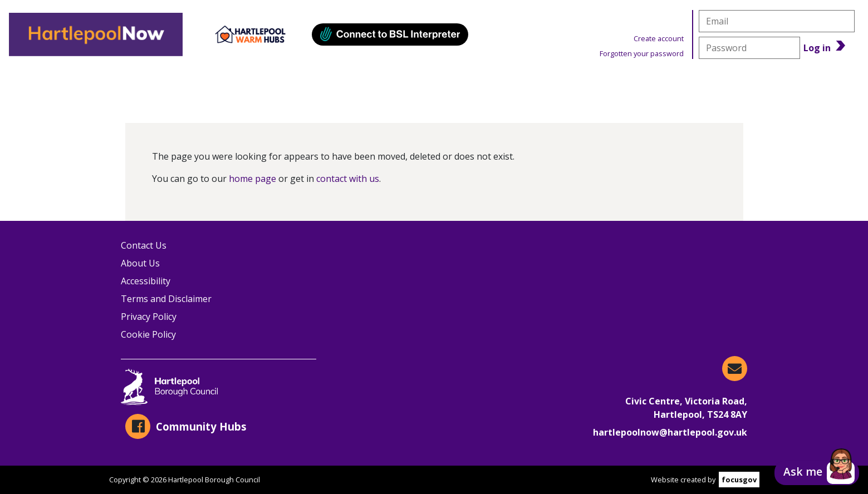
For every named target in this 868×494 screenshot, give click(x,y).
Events (393, 84)
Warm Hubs (518, 84)
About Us (140, 263)
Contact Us (144, 245)
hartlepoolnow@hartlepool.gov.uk (670, 432)
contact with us (348, 179)
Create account (659, 38)
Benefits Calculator (780, 84)
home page (252, 179)
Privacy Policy (149, 317)
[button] (817, 473)
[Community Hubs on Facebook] (218, 426)
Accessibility (146, 281)
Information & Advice (243, 84)
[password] (749, 48)
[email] (777, 21)
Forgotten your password (642, 53)
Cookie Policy (148, 334)
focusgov (739, 480)
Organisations (75, 84)
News (639, 84)
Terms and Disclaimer (166, 299)
